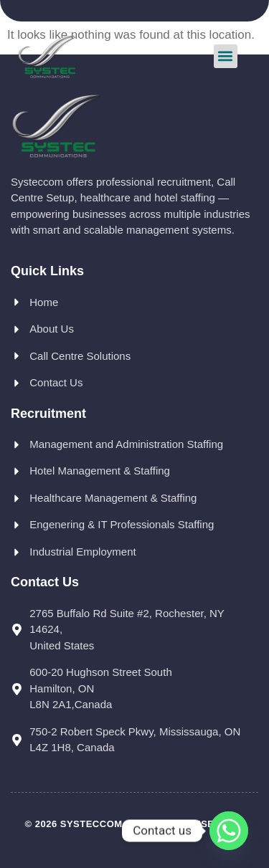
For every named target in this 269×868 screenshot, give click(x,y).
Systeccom (91, 824)
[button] (226, 56)
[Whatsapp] (229, 831)
